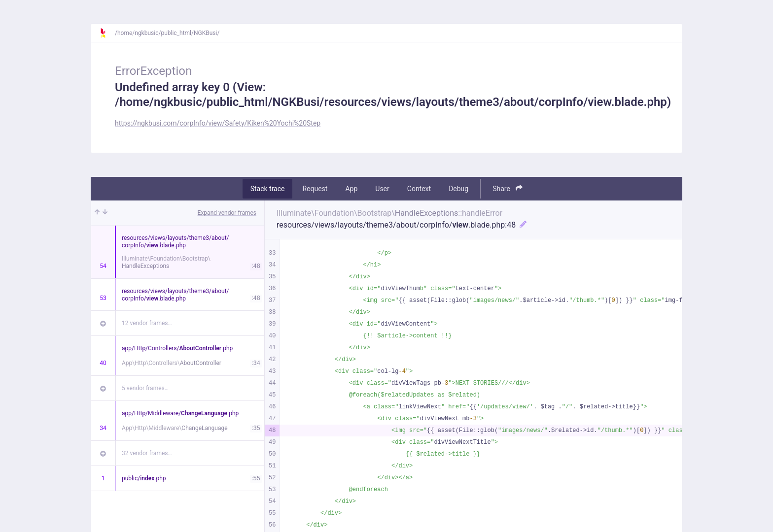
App (351, 189)
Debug (458, 189)
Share (508, 188)
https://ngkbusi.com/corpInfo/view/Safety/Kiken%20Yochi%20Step (218, 123)
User (382, 189)
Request (315, 189)
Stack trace (268, 189)
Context (419, 189)
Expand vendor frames (227, 213)
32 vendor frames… (147, 453)
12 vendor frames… (147, 323)
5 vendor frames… (145, 388)
